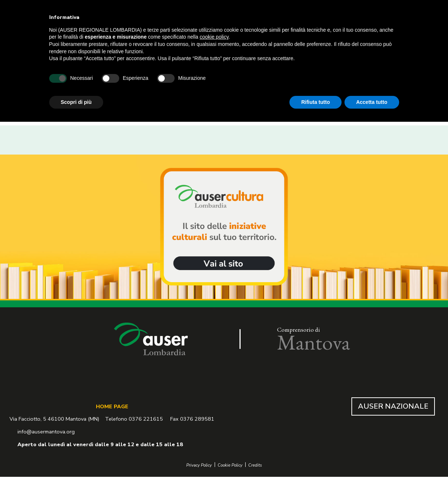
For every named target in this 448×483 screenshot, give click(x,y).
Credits (255, 465)
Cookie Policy (230, 465)
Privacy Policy (199, 465)
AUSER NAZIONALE (393, 406)
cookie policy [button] (214, 37)
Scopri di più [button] (76, 102)
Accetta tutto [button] (372, 102)
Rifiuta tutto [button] (315, 102)
